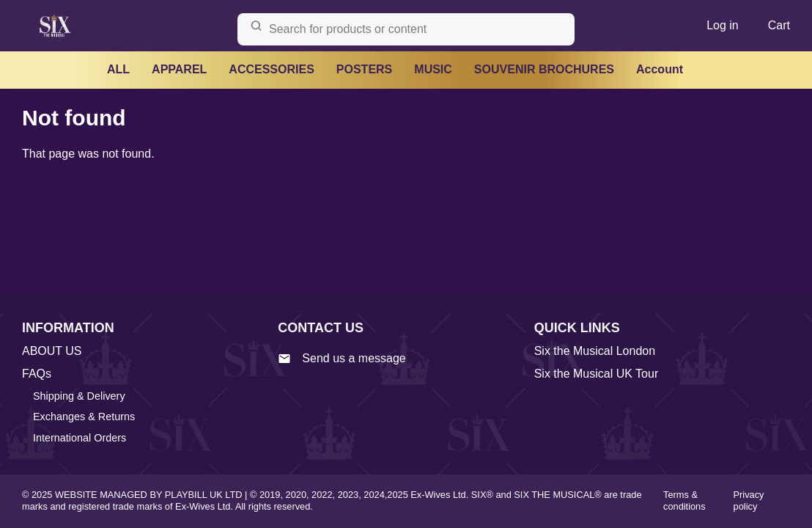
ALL (118, 69)
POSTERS (364, 69)
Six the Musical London (595, 351)
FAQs (37, 374)
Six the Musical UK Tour (597, 374)
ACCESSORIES (271, 69)
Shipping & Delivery (79, 396)
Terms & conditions (684, 501)
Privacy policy (749, 501)
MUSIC (433, 69)
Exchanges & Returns (84, 417)
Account (660, 69)
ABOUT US (52, 351)
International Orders (80, 438)
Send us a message (342, 359)
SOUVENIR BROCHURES (544, 69)
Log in (723, 25)
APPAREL (179, 69)
